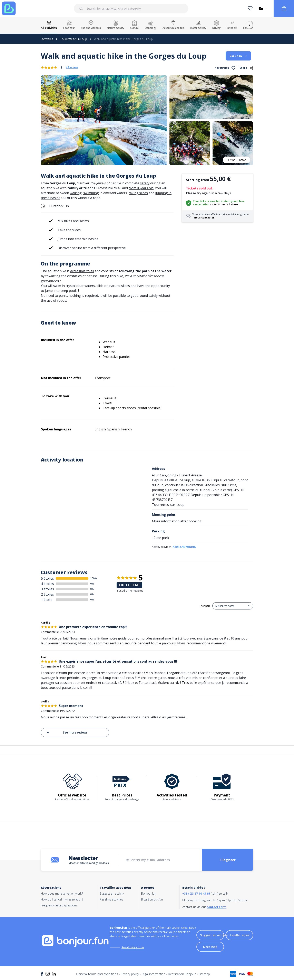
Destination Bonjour (182, 974)
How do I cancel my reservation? (62, 899)
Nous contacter (204, 218)
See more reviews (67, 732)
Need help (210, 947)
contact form (217, 907)
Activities (47, 39)
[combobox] (131, 8)
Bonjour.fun (149, 893)
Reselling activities (111, 899)
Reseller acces (239, 935)
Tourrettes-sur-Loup (73, 39)
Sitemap (204, 974)
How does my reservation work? (62, 893)
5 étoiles (47, 578)
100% (94, 578)
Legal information (153, 974)
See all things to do (133, 947)
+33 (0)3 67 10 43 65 (196, 893)
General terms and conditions (97, 974)
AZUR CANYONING (184, 547)
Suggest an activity (112, 893)
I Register (228, 860)
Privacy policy (130, 974)
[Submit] (82, 8)
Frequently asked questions (59, 905)
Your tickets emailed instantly (213, 201)
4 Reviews (72, 67)
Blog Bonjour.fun (152, 899)
